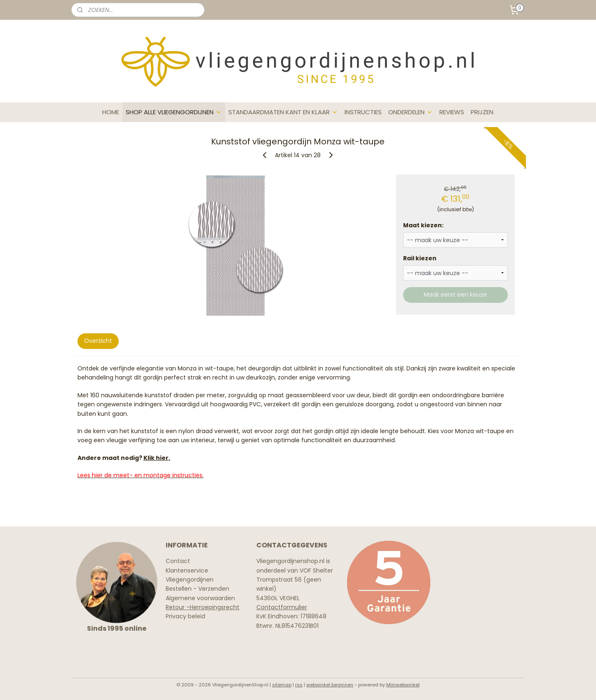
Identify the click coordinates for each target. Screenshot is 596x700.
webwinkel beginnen (330, 685)
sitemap (282, 685)
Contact (178, 561)
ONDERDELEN (411, 112)
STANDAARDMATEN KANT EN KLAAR (283, 112)
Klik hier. (157, 458)
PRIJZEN (482, 112)
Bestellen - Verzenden (197, 589)
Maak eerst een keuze (456, 295)
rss (299, 685)
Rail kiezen (420, 258)
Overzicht (98, 341)
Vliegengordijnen (190, 580)
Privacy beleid (185, 616)
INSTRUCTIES (363, 112)
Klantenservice (187, 570)
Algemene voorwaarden (200, 598)
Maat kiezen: (424, 225)
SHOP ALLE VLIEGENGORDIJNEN (174, 112)
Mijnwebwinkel (403, 685)
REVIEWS (452, 112)
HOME (111, 112)
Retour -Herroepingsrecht (203, 607)
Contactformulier (282, 607)
